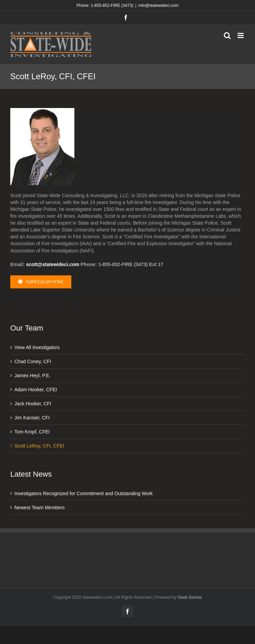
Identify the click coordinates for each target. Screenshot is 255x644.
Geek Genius (190, 597)
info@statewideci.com (159, 5)
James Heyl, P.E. (33, 375)
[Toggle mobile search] (227, 35)
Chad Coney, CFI (33, 361)
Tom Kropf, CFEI (32, 432)
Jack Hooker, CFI (33, 404)
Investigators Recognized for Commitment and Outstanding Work (84, 493)
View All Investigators (37, 347)
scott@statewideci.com (53, 264)
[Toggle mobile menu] (241, 35)
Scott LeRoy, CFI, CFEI (39, 446)
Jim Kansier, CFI (32, 418)
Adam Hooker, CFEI (36, 390)
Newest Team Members (40, 508)
